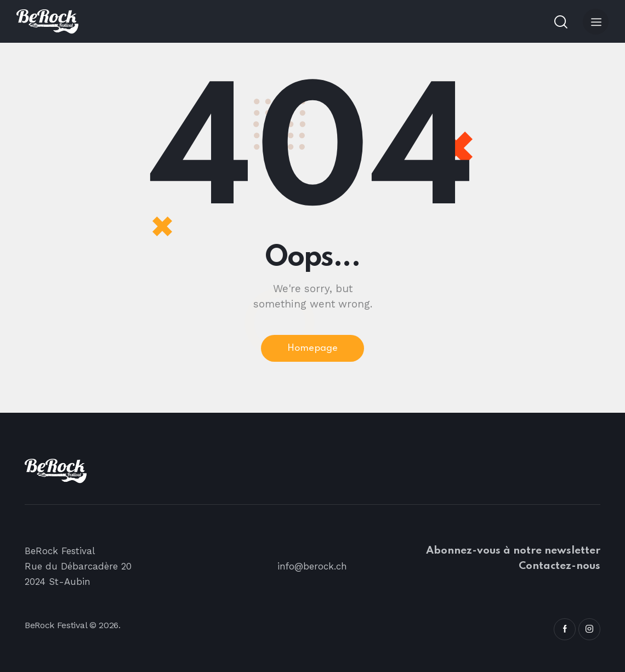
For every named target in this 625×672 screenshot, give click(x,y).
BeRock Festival (56, 625)
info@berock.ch (312, 566)
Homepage (312, 348)
